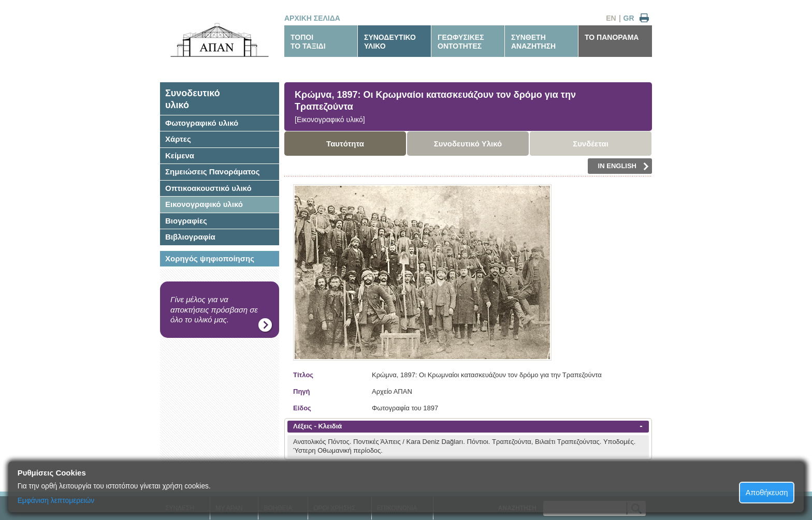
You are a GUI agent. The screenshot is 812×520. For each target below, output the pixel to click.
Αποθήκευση (767, 493)
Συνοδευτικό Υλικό (468, 144)
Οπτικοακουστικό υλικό (208, 188)
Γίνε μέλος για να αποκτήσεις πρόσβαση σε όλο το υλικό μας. (214, 309)
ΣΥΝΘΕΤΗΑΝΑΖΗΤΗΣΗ (533, 42)
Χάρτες (178, 139)
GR (629, 18)
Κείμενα (180, 155)
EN (611, 18)
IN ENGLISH (624, 166)
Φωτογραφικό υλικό (202, 123)
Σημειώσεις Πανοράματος (213, 172)
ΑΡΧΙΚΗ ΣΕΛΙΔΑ (312, 18)
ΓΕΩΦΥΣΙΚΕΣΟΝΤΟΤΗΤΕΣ (461, 42)
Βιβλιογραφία (190, 237)
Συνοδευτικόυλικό (193, 99)
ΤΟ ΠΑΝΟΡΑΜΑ (612, 37)
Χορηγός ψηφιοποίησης (210, 258)
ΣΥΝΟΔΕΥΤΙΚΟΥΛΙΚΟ (390, 42)
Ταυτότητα (345, 144)
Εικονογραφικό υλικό (204, 204)
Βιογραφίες (186, 221)
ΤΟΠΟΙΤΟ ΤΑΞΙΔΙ (308, 42)
